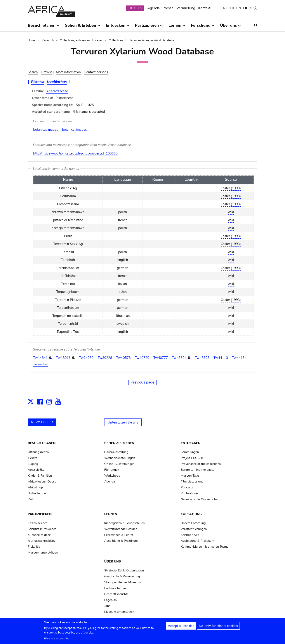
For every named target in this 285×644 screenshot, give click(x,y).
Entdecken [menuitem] (118, 27)
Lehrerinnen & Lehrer (119, 535)
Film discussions (192, 482)
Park (31, 499)
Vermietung (186, 8)
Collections (116, 40)
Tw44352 (40, 364)
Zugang (33, 464)
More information (68, 72)
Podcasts (187, 487)
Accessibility (36, 470)
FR (232, 8)
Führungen (112, 470)
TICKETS (135, 8)
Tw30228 (105, 358)
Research (48, 40)
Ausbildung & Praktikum (121, 541)
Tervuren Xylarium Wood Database (152, 40)
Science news (190, 535)
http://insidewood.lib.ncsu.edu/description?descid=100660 (75, 153)
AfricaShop (35, 487)
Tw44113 (221, 358)
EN (239, 8)
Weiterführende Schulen (121, 529)
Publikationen (190, 493)
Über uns (113, 561)
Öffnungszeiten (38, 452)
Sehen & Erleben (119, 443)
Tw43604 (180, 358)
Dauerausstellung (116, 452)
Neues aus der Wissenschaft (200, 499)
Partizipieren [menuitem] (149, 27)
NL (225, 8)
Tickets (32, 458)
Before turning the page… (198, 470)
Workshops (112, 476)
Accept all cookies (181, 626)
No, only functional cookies (218, 626)
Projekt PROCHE (192, 458)
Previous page (142, 382)
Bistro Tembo (37, 493)
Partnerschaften (115, 588)
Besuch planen (42, 443)
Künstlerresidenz (39, 535)
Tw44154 (239, 358)
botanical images (46, 130)
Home (32, 40)
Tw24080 (87, 358)
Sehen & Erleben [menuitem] (83, 27)
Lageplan (110, 600)
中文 (254, 8)
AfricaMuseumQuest (42, 482)
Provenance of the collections (201, 464)
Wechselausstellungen (120, 458)
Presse (168, 8)
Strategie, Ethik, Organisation (124, 570)
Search (33, 72)
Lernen (111, 514)
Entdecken (191, 443)
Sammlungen (190, 452)
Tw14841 (41, 358)
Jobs (107, 606)
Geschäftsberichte (116, 594)
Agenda (153, 8)
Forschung (191, 514)
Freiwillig (34, 547)
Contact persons (96, 72)
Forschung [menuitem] (203, 27)
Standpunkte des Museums (123, 582)
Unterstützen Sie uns (123, 422)
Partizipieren (40, 514)
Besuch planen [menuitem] (44, 27)
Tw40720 (142, 358)
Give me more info (57, 638)
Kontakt (204, 8)
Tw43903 (203, 358)
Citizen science (37, 523)
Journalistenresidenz (42, 541)
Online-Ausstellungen (119, 464)
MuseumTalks (190, 476)
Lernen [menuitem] (177, 27)
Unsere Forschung (193, 523)
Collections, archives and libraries (81, 40)
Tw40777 (161, 358)
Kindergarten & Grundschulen (124, 523)
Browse (47, 72)
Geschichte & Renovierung (122, 576)
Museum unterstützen (43, 553)
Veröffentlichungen (194, 529)
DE (246, 8)
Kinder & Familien (40, 476)
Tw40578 (124, 358)
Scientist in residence (42, 529)
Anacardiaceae (57, 91)
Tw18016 (64, 358)
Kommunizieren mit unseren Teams (205, 547)
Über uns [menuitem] (230, 27)
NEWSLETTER (42, 422)
